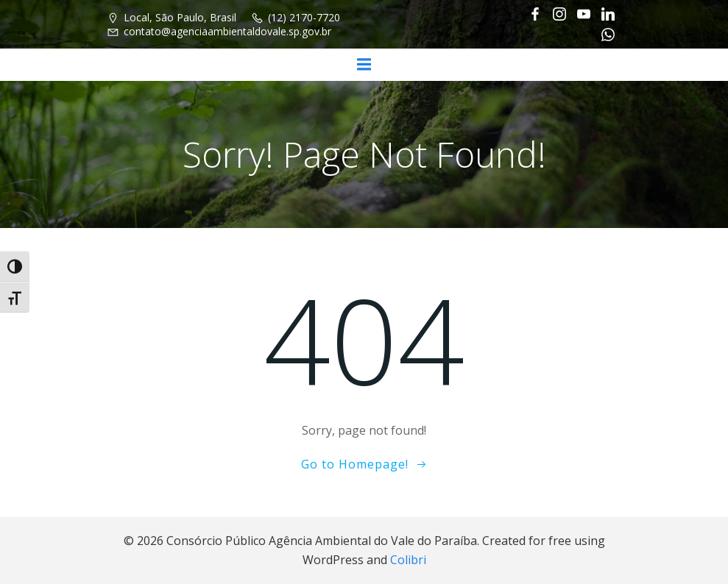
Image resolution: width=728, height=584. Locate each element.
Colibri (408, 560)
